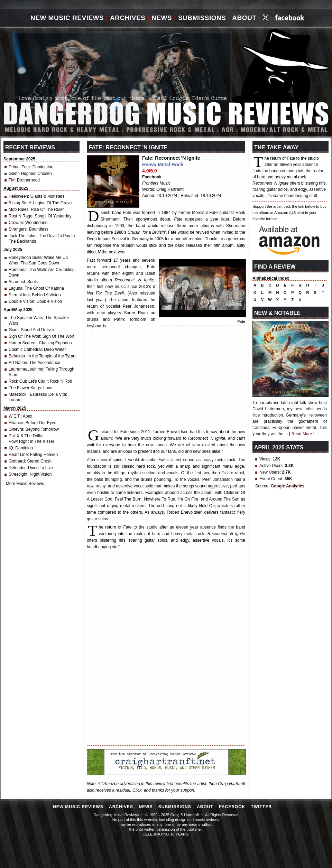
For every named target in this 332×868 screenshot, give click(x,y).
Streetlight (18, 474)
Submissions (202, 18)
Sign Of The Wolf (24, 336)
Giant (14, 330)
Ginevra (16, 429)
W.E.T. (15, 416)
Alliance (16, 423)
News (162, 18)
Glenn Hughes (22, 174)
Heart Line (18, 455)
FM (12, 180)
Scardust (17, 282)
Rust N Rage (21, 216)
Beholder (17, 356)
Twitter (261, 807)
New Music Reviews (67, 18)
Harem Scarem (23, 343)
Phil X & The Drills (25, 436)
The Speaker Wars (26, 318)
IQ (11, 448)
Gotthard (17, 461)
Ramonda (18, 270)
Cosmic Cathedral (25, 349)
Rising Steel (20, 203)
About (244, 18)
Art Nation (18, 363)
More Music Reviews (25, 484)
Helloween (18, 196)
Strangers (18, 229)
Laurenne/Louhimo (26, 369)
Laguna (16, 288)
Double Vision (21, 301)
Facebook (152, 177)
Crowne (16, 223)
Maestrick (18, 394)
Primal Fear (19, 167)
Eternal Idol (19, 295)
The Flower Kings (25, 388)
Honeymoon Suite (25, 258)
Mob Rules (19, 209)
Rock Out (17, 381)
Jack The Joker (23, 236)
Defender (17, 468)
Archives (128, 18)
